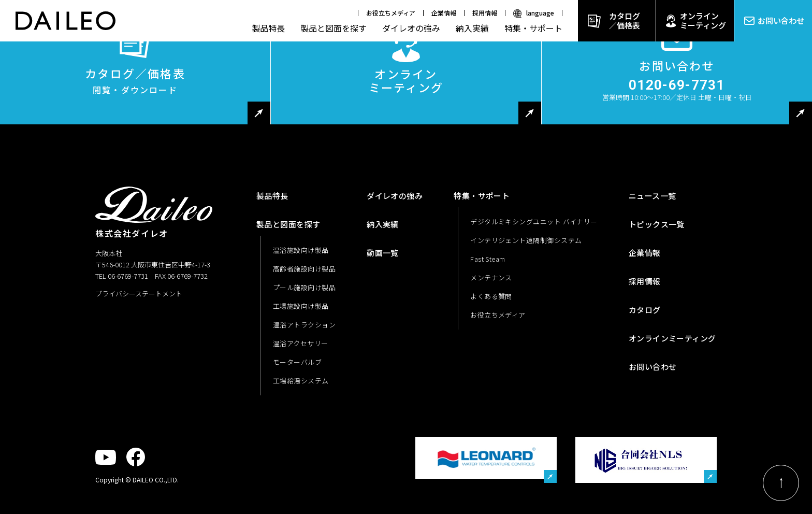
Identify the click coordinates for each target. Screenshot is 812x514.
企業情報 (444, 13)
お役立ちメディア (391, 13)
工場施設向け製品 (301, 306)
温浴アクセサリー (301, 343)
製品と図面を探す (334, 28)
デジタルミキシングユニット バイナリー (534, 222)
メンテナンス (491, 277)
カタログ (645, 310)
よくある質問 (491, 296)
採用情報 (485, 13)
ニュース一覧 (653, 196)
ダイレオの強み (411, 28)
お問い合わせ (781, 20)
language (540, 13)
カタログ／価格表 (625, 20)
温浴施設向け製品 (301, 250)
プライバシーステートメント (139, 294)
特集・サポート (533, 28)
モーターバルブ (297, 362)
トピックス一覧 (657, 224)
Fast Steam (488, 259)
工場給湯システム (301, 381)
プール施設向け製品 (304, 287)
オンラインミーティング (703, 20)
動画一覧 (383, 253)
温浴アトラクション (304, 325)
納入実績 (472, 28)
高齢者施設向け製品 (304, 269)
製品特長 (268, 28)
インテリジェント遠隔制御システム (526, 240)
